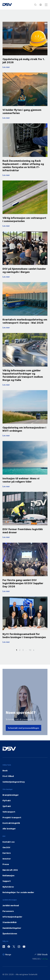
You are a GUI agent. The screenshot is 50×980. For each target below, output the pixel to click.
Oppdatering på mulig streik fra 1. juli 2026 (24, 60)
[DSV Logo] (7, 5)
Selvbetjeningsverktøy (14, 782)
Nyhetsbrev (8, 887)
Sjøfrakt (7, 806)
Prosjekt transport (12, 817)
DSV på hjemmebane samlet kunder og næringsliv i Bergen (24, 270)
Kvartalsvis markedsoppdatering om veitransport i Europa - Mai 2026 (25, 321)
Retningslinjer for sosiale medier (18, 892)
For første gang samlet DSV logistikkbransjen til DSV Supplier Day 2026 (23, 583)
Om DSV (6, 847)
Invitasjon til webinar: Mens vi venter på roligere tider (21, 480)
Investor (7, 859)
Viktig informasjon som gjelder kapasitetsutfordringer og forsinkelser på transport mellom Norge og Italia (23, 375)
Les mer (23, 67)
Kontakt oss (9, 842)
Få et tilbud (8, 776)
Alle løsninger (9, 829)
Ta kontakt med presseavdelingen (23, 728)
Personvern (8, 911)
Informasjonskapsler (12, 917)
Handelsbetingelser (12, 928)
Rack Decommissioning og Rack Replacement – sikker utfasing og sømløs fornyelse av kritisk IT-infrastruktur (23, 165)
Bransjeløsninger (11, 795)
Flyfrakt (7, 800)
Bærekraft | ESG (10, 870)
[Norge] (7, 954)
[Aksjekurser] (40, 959)
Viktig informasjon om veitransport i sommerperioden (24, 219)
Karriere (7, 853)
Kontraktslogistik (11, 823)
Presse (6, 864)
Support (7, 881)
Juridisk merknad (11, 905)
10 (30, 650)
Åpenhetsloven (10, 933)
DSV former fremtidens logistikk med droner (23, 531)
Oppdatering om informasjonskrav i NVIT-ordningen (24, 429)
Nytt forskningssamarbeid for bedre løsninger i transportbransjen (24, 635)
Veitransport (9, 812)
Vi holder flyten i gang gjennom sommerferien (22, 111)
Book (5, 770)
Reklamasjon (8, 875)
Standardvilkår (10, 922)
